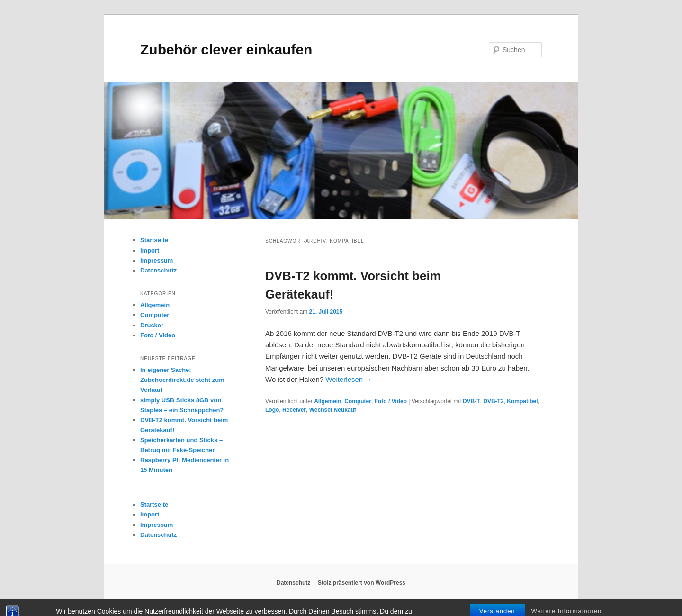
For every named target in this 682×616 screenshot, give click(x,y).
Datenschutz (158, 270)
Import (150, 250)
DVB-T (471, 401)
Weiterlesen (349, 379)
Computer (358, 401)
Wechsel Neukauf (333, 410)
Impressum (157, 260)
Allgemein (328, 401)
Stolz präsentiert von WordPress (362, 583)
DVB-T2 (493, 401)
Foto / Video (391, 401)
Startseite (154, 240)
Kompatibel (522, 401)
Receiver (294, 410)
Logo (272, 410)
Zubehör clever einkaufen (226, 50)
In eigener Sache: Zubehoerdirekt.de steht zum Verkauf (182, 380)
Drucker (152, 325)
